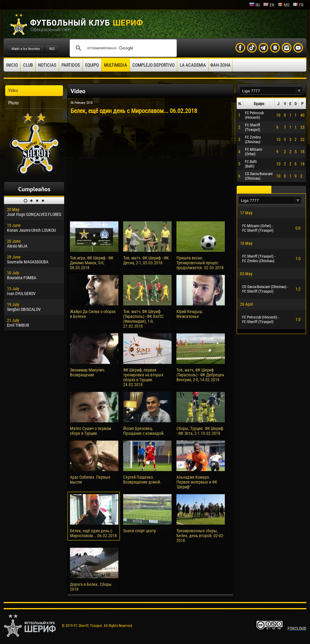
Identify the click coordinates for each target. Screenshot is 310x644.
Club (28, 65)
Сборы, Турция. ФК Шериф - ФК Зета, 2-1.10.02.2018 (200, 431)
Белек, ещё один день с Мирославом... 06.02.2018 (93, 533)
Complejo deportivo (153, 65)
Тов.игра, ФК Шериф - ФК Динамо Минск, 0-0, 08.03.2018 (92, 263)
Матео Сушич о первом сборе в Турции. (91, 431)
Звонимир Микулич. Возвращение (88, 372)
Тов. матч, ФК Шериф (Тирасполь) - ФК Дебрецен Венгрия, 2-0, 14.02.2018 (200, 375)
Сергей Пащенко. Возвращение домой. (142, 480)
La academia (193, 65)
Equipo (92, 65)
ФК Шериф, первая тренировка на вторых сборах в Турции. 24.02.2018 (143, 377)
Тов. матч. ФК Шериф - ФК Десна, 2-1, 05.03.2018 (146, 260)
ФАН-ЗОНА (220, 65)
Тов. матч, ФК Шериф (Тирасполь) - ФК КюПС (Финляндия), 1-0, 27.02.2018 (143, 319)
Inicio (12, 65)
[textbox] (268, 91)
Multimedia (116, 65)
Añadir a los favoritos (26, 49)
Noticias (47, 65)
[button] (299, 91)
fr (298, 5)
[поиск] (122, 48)
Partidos (71, 65)
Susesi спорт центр (140, 531)
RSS (52, 49)
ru (255, 5)
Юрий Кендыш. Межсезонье (190, 314)
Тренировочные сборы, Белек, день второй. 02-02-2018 (200, 536)
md (284, 5)
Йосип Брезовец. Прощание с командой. (144, 431)
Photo (14, 103)
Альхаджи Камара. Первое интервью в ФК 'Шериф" (197, 482)
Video (13, 90)
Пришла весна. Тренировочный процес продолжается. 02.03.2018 (200, 263)
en (269, 5)
